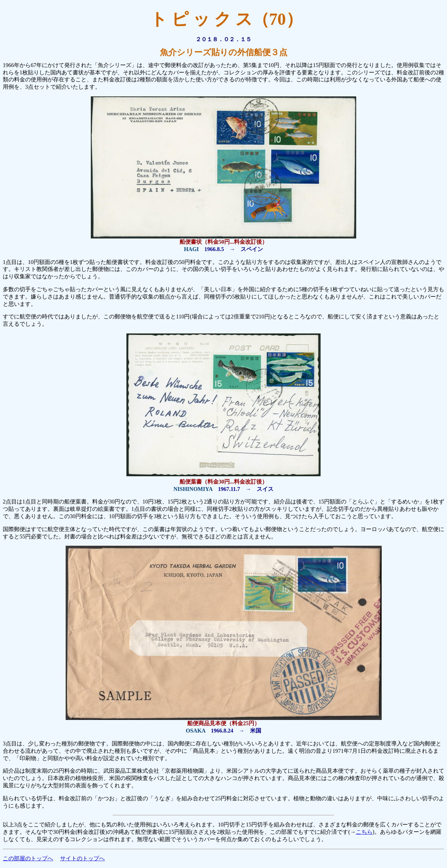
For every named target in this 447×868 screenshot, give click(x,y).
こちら (364, 832)
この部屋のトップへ (28, 858)
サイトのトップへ (82, 858)
